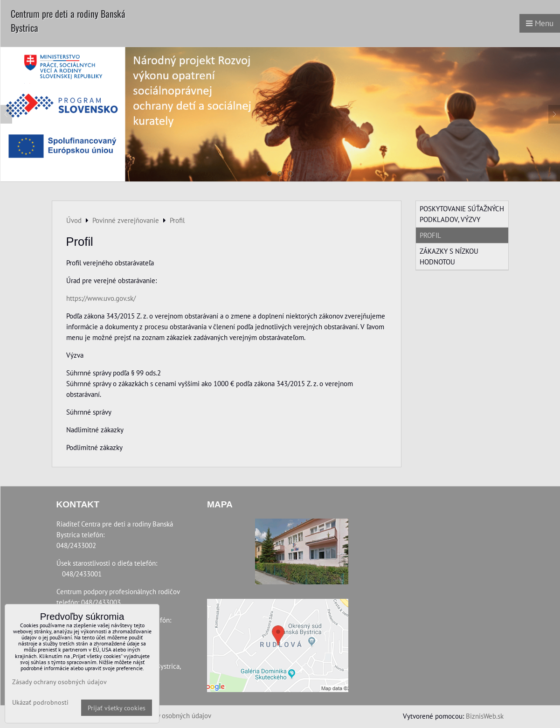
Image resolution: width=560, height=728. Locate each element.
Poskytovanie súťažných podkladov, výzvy (462, 214)
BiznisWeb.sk (485, 716)
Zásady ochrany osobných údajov (163, 715)
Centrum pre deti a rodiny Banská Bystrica (68, 21)
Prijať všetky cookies (117, 708)
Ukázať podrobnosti (40, 702)
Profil (430, 235)
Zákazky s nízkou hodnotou (449, 256)
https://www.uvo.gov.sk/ (101, 298)
